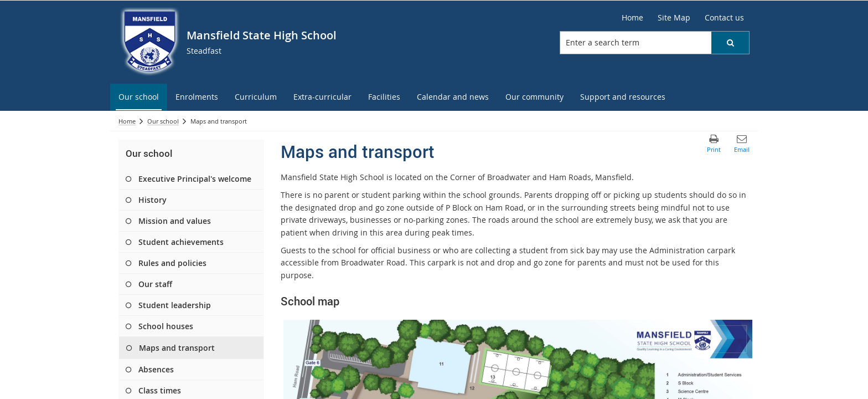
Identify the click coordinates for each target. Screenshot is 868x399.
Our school (163, 121)
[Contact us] (724, 18)
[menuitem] (139, 97)
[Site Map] (674, 18)
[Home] (632, 18)
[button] (730, 43)
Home (127, 121)
